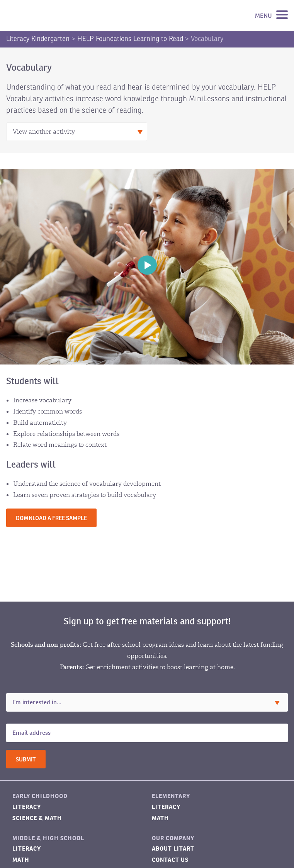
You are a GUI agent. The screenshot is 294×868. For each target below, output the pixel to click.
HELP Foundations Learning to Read (130, 39)
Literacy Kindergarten (38, 39)
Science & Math (37, 818)
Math (160, 818)
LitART (44, 15)
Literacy (27, 807)
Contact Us (170, 860)
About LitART (173, 849)
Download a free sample (51, 518)
